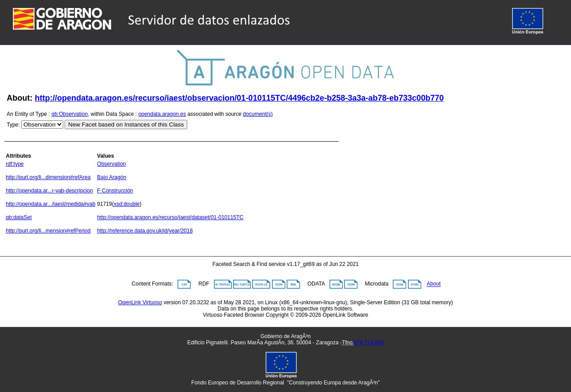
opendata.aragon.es (162, 114)
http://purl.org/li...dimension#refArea (48, 177)
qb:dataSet (19, 217)
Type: (13, 125)
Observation (112, 164)
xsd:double (127, 204)
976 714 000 (369, 343)
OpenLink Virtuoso (140, 302)
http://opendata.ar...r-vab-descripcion (49, 191)
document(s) (258, 114)
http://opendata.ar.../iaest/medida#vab (51, 204)
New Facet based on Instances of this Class (126, 125)
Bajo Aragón (112, 177)
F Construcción (115, 191)
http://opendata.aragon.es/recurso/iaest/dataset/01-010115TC (170, 217)
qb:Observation (70, 114)
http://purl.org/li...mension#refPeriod (48, 231)
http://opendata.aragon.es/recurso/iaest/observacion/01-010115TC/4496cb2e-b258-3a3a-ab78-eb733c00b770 (239, 98)
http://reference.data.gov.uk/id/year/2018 (145, 231)
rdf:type (15, 164)
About (433, 284)
